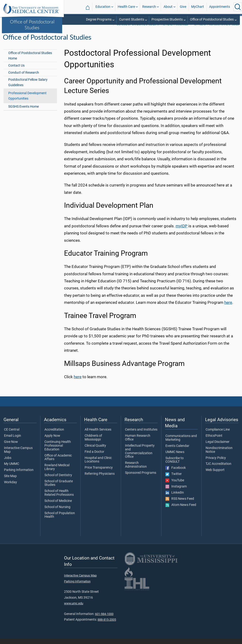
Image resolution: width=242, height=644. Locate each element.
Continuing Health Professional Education (58, 451)
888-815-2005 (107, 625)
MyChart (198, 7)
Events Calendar (177, 451)
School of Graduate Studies (59, 488)
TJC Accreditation (218, 469)
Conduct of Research (24, 78)
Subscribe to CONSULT (175, 465)
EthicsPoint (214, 441)
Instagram (176, 492)
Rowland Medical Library (57, 472)
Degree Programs (99, 19)
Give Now (11, 447)
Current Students (132, 19)
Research (149, 7)
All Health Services (98, 435)
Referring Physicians (100, 479)
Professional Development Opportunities (27, 101)
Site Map (10, 481)
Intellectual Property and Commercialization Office (140, 456)
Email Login (13, 441)
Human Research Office (138, 443)
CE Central (12, 435)
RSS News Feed (180, 504)
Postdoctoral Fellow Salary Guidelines (28, 88)
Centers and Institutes (141, 435)
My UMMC (12, 469)
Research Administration (136, 470)
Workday (11, 487)
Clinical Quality (95, 451)
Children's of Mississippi (93, 443)
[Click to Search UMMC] (238, 7)
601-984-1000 (104, 619)
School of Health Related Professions (59, 498)
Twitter (174, 479)
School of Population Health (60, 520)
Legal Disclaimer (218, 447)
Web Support (215, 475)
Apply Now (52, 441)
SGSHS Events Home (24, 112)
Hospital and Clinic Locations (98, 465)
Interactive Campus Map (18, 455)
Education (103, 7)
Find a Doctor (94, 457)
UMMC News (175, 457)
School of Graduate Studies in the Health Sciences (152, 30)
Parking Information (19, 475)
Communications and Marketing (181, 443)
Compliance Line (218, 435)
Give (183, 7)
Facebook (176, 473)
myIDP (181, 231)
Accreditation (54, 435)
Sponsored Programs (141, 478)
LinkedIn (175, 498)
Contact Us (16, 71)
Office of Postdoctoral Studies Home (30, 61)
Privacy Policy (216, 463)
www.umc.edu (74, 608)
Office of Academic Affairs (58, 463)
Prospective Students (167, 19)
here (228, 308)
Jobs (8, 463)
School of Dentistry (58, 480)
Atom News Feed (181, 510)
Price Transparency (99, 473)
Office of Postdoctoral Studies (32, 24)
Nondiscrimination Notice (219, 455)
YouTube (175, 486)
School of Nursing (57, 512)
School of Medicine (58, 506)
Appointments (220, 7)
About (168, 7)
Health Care (126, 7)
